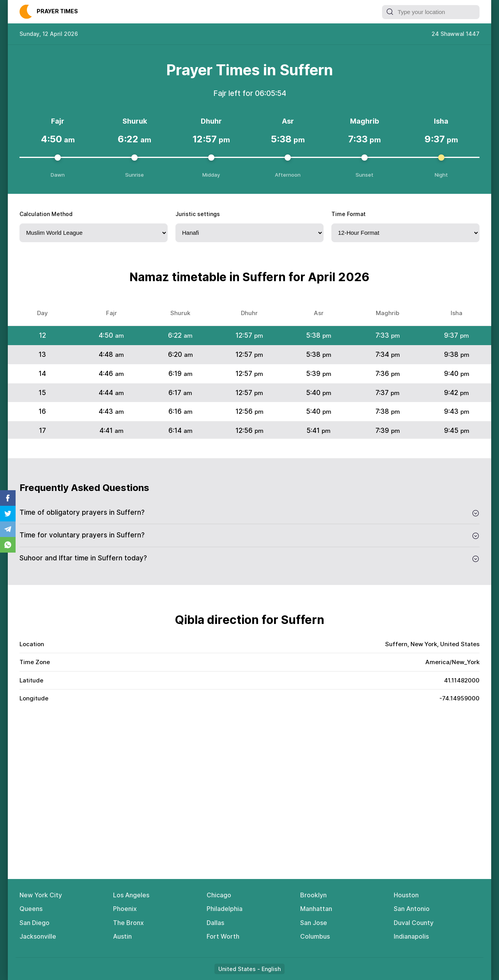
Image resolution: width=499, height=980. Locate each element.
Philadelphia (225, 909)
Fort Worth (223, 936)
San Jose (314, 923)
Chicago (219, 895)
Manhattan (316, 909)
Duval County (414, 923)
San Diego (35, 923)
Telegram (8, 529)
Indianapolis (411, 936)
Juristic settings (198, 214)
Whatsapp (8, 545)
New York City (41, 895)
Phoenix (125, 909)
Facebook (8, 498)
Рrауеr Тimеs (57, 11)
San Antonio (412, 909)
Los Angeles (131, 895)
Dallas (215, 923)
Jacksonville (38, 936)
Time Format (349, 214)
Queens (31, 909)
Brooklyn (313, 895)
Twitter (8, 514)
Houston (406, 895)
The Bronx (128, 923)
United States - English (249, 969)
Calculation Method (46, 214)
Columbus (315, 936)
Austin (122, 936)
